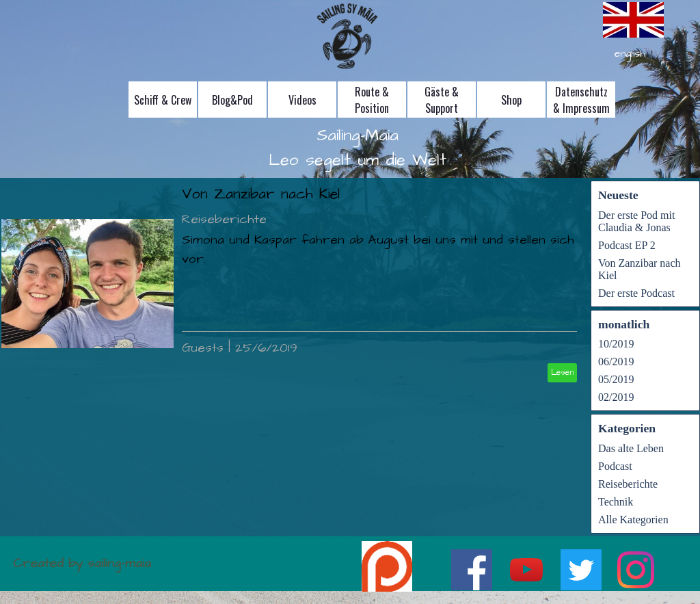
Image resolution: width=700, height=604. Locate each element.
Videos (302, 100)
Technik (616, 502)
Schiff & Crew (163, 100)
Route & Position (372, 100)
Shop (511, 100)
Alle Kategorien (633, 520)
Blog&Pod (232, 100)
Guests (203, 348)
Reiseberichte (224, 220)
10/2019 (616, 344)
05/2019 (616, 379)
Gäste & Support (442, 100)
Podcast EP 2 (627, 245)
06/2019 (616, 362)
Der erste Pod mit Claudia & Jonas (636, 221)
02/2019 (616, 397)
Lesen (562, 372)
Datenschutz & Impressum (581, 100)
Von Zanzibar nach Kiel (261, 194)
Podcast (615, 466)
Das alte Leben (631, 448)
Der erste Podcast (636, 293)
